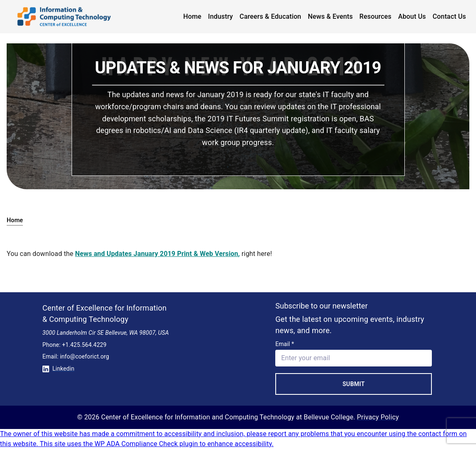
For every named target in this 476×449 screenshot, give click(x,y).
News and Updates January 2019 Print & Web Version (157, 254)
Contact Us (449, 16)
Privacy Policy (378, 417)
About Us (412, 16)
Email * (285, 344)
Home (192, 16)
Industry (221, 16)
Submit (354, 384)
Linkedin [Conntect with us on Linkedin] (59, 369)
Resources (375, 16)
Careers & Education (270, 16)
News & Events (330, 16)
